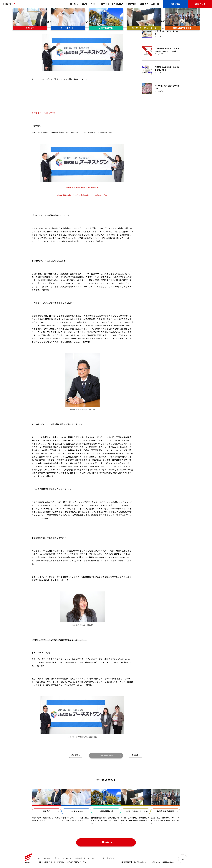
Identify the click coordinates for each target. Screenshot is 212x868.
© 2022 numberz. (168, 862)
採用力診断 (175, 4)
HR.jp (84, 862)
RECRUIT (144, 4)
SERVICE (105, 4)
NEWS (84, 4)
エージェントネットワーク (96, 858)
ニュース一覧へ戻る (106, 756)
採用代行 (57, 858)
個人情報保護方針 (127, 862)
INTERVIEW (117, 4)
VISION (94, 4)
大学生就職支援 (80, 858)
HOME (40, 862)
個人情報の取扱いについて (142, 862)
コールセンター (68, 858)
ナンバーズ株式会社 (9, 4)
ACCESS (155, 4)
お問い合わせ (200, 4)
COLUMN (74, 4)
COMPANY (131, 4)
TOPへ (183, 860)
